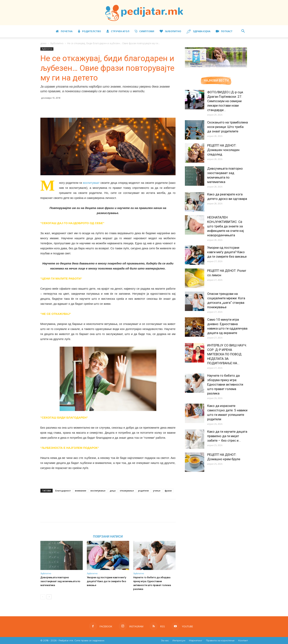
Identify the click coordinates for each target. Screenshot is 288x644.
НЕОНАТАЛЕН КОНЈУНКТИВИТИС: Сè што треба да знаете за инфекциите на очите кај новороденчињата (226, 226)
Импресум (179, 640)
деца (113, 491)
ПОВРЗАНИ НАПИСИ (108, 536)
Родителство (89, 31)
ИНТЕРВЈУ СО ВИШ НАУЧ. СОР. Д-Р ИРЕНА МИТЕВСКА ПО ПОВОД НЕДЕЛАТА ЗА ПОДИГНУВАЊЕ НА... (227, 354)
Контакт (243, 640)
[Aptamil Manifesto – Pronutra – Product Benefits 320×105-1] (216, 67)
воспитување (98, 491)
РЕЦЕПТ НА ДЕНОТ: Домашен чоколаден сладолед (223, 150)
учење (157, 491)
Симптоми (144, 31)
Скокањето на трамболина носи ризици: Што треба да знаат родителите (228, 127)
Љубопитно (170, 31)
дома (43, 43)
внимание (81, 491)
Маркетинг (196, 640)
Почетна (64, 31)
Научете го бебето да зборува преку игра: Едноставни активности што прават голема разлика (225, 384)
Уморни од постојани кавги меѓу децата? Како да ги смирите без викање (106, 581)
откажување (127, 491)
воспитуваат (91, 183)
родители (143, 491)
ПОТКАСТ (224, 31)
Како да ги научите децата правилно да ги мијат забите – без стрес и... (227, 436)
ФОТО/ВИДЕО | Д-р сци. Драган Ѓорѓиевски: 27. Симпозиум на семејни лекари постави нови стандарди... (225, 101)
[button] (243, 32)
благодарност (63, 491)
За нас (165, 640)
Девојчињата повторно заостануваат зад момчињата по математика (60, 581)
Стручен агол (118, 31)
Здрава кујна (198, 32)
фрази (168, 491)
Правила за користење (220, 640)
